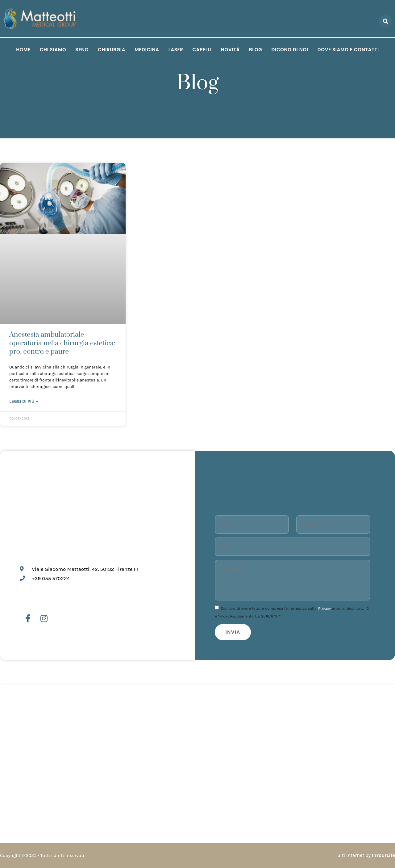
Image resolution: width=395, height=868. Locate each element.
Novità (230, 50)
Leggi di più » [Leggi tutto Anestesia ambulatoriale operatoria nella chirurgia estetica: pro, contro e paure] (24, 401)
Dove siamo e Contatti (348, 50)
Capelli (202, 50)
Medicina (147, 50)
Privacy (324, 609)
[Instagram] (44, 619)
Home (23, 50)
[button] (385, 21)
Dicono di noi (290, 50)
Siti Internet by (366, 855)
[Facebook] (28, 619)
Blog (256, 50)
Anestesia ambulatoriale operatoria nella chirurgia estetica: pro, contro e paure (62, 343)
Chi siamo (53, 50)
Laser (176, 50)
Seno (82, 50)
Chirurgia (112, 50)
